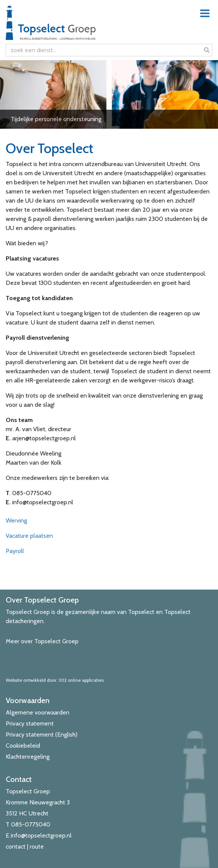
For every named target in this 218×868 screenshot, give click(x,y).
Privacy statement (30, 723)
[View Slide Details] (109, 94)
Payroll (15, 551)
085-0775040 (31, 824)
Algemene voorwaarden (38, 712)
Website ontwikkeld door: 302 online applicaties (55, 680)
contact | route (25, 846)
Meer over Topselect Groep (42, 641)
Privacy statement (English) (42, 735)
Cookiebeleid (23, 746)
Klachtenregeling (28, 757)
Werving (16, 520)
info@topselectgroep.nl (41, 835)
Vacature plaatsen (29, 536)
